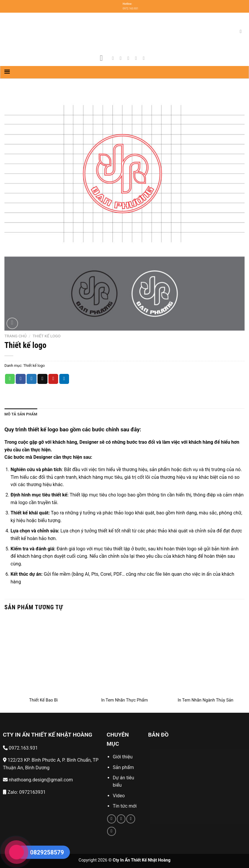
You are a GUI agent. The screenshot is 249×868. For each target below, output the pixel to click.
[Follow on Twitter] (130, 58)
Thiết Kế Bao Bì (44, 700)
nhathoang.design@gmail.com (38, 780)
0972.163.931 (20, 748)
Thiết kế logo (46, 336)
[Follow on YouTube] (145, 58)
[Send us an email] (137, 58)
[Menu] (104, 58)
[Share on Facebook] (21, 379)
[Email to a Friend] (42, 379)
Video (119, 796)
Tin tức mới (125, 806)
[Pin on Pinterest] (53, 379)
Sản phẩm (123, 767)
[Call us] (131, 819)
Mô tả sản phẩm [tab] (21, 414)
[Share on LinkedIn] (64, 379)
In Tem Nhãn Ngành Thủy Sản (205, 700)
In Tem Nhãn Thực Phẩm (125, 700)
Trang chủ (15, 336)
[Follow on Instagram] (122, 58)
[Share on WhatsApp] (10, 379)
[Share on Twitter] (32, 379)
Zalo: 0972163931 (24, 792)
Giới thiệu (123, 757)
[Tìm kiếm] (242, 31)
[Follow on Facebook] (114, 58)
